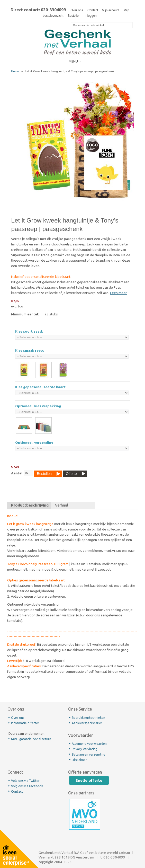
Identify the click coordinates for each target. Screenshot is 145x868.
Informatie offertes (25, 723)
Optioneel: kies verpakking (38, 406)
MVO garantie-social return (31, 739)
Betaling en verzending (88, 754)
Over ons (77, 10)
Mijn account (110, 10)
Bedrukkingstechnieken (88, 718)
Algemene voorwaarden (89, 744)
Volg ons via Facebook (27, 786)
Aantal (17, 473)
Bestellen (74, 16)
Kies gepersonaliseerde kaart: (41, 387)
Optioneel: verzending (34, 442)
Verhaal (62, 505)
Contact (93, 10)
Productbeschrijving (30, 505)
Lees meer (118, 293)
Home (15, 71)
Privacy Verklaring (85, 749)
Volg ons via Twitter (25, 781)
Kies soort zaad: (29, 331)
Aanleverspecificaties (87, 723)
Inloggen (91, 16)
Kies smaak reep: (30, 350)
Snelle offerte (89, 780)
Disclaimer (79, 760)
